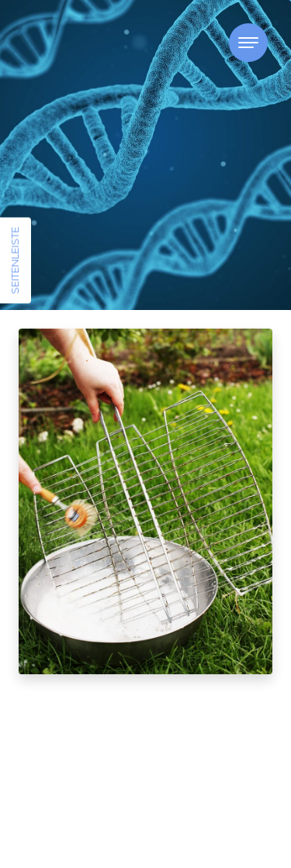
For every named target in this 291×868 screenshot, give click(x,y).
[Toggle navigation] (248, 43)
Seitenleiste (15, 261)
